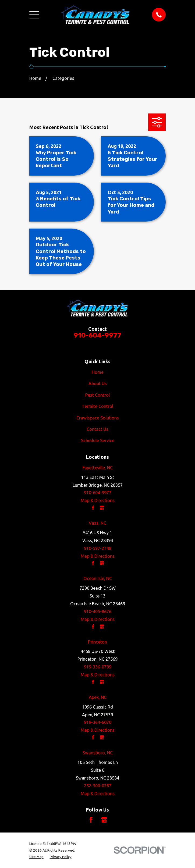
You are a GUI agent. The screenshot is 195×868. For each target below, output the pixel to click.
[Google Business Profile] (104, 820)
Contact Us (97, 429)
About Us (98, 383)
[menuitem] (36, 857)
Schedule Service (98, 440)
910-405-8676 (98, 611)
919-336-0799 (98, 667)
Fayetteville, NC (98, 468)
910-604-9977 (97, 335)
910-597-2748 (98, 548)
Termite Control (97, 406)
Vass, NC (97, 523)
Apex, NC (98, 697)
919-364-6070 (98, 722)
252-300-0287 (98, 786)
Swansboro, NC (98, 753)
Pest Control (97, 395)
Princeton (97, 642)
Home (98, 372)
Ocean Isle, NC (98, 578)
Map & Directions (98, 500)
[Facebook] (91, 820)
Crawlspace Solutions (98, 418)
